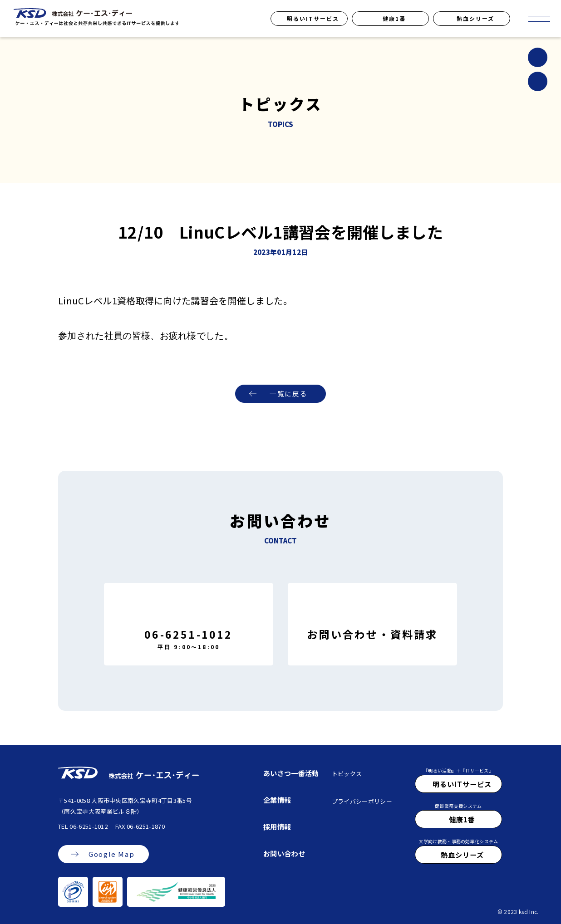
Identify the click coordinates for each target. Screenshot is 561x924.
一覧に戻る (288, 394)
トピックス (347, 774)
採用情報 (277, 826)
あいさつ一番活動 (291, 773)
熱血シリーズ (475, 18)
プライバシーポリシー (362, 801)
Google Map (111, 854)
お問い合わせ (284, 853)
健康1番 (394, 18)
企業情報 (277, 800)
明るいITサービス (313, 18)
